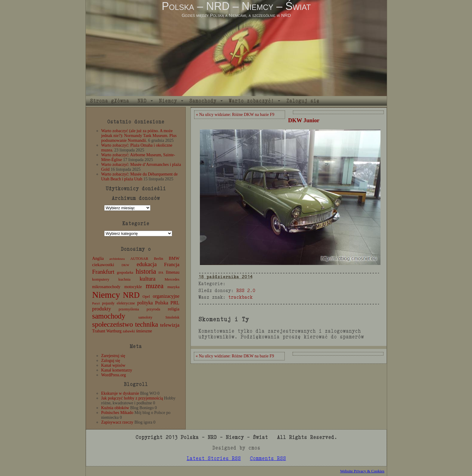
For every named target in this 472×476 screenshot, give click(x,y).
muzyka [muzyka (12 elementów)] (173, 287)
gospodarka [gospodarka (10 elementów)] (125, 272)
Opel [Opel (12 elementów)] (146, 297)
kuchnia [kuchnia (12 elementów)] (124, 279)
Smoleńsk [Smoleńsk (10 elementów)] (172, 317)
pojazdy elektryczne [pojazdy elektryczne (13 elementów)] (118, 303)
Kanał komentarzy (117, 370)
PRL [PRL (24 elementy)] (175, 303)
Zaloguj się (303, 101)
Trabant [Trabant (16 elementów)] (99, 331)
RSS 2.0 (246, 290)
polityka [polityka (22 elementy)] (145, 303)
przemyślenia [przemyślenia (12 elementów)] (129, 309)
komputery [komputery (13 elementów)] (101, 279)
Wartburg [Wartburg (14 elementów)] (114, 331)
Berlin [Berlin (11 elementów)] (158, 259)
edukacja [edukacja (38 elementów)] (147, 264)
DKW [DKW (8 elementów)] (125, 265)
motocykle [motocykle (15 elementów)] (133, 287)
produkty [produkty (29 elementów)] (102, 309)
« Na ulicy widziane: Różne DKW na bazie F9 (235, 115)
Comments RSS (268, 458)
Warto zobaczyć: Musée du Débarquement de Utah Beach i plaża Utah (139, 177)
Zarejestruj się (113, 356)
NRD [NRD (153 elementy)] (131, 295)
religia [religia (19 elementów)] (174, 309)
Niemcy (168, 101)
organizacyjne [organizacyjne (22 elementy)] (166, 296)
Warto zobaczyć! (251, 101)
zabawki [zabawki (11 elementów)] (129, 331)
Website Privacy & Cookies (362, 471)
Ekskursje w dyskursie (120, 393)
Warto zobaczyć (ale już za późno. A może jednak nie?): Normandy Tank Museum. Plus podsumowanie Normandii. (139, 136)
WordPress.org (113, 375)
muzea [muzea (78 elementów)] (155, 286)
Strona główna (110, 101)
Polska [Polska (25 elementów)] (162, 303)
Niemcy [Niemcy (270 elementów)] (106, 295)
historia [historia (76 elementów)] (146, 271)
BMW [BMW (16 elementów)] (174, 258)
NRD (142, 101)
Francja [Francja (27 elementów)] (172, 264)
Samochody (203, 101)
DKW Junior (304, 120)
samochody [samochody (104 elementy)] (109, 316)
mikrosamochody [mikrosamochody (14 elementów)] (106, 287)
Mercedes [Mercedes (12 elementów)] (172, 279)
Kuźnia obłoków (115, 408)
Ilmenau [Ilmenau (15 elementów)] (173, 272)
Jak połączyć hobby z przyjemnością (132, 398)
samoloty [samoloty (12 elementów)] (145, 317)
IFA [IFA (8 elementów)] (161, 273)
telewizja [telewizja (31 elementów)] (170, 325)
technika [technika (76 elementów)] (147, 324)
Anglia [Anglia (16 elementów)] (98, 258)
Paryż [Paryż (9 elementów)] (96, 303)
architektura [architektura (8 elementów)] (117, 259)
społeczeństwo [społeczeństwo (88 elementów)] (113, 324)
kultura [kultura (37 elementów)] (148, 279)
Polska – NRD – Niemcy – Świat (236, 6)
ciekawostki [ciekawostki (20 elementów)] (103, 264)
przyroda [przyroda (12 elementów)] (153, 309)
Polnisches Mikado (117, 413)
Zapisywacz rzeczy (117, 422)
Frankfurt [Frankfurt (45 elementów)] (103, 272)
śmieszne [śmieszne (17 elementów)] (144, 331)
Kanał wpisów (113, 365)
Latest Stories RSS (214, 458)
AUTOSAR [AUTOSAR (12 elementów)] (139, 259)
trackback (240, 297)
